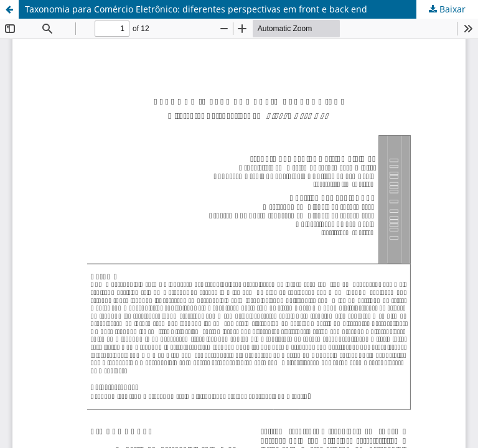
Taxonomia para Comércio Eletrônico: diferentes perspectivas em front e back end (196, 9)
